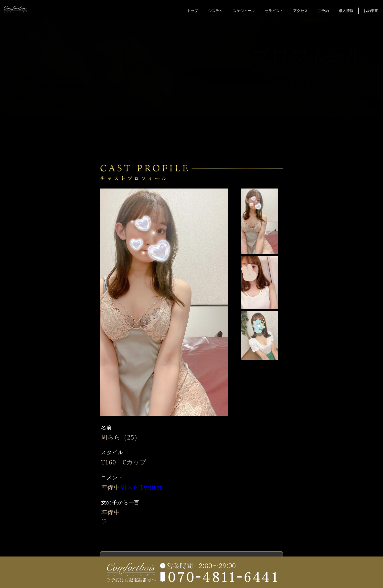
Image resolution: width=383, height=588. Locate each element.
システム (215, 10)
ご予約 (323, 10)
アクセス (300, 10)
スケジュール (244, 10)
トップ (193, 10)
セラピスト (274, 10)
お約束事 (371, 10)
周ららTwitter (142, 487)
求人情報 (346, 10)
